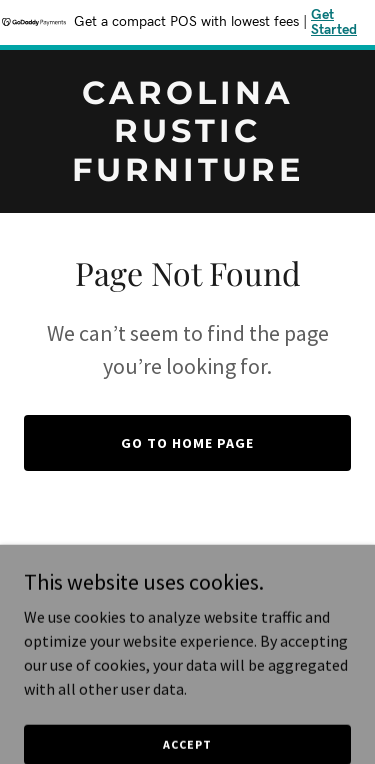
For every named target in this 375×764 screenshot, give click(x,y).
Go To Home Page (187, 443)
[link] (187, 175)
